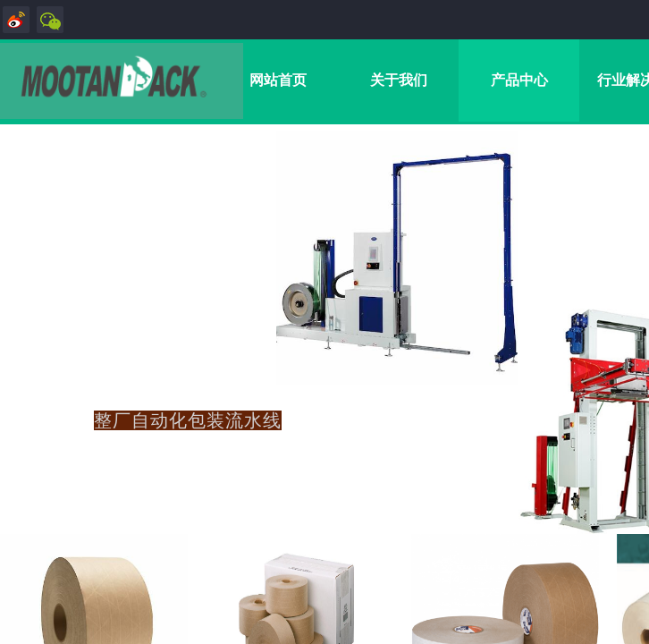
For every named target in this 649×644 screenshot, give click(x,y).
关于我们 (399, 80)
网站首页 (278, 80)
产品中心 (519, 80)
